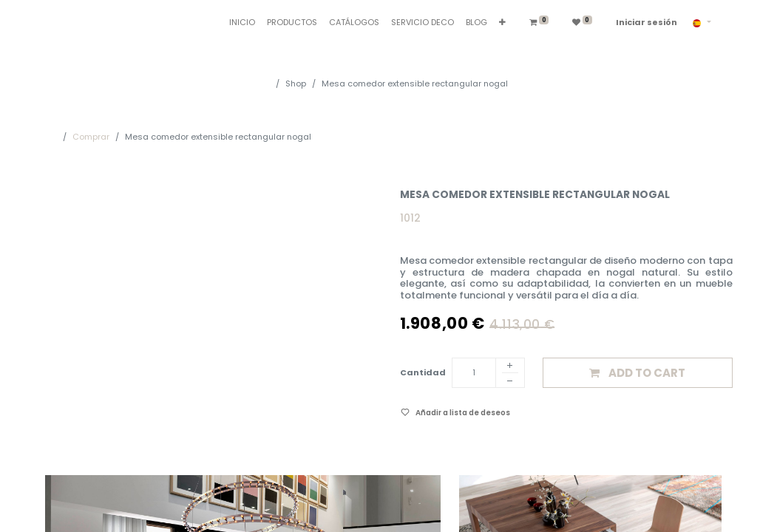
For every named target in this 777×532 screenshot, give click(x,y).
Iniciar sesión (647, 22)
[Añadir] (510, 366)
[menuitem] (242, 23)
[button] (502, 23)
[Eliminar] (510, 383)
